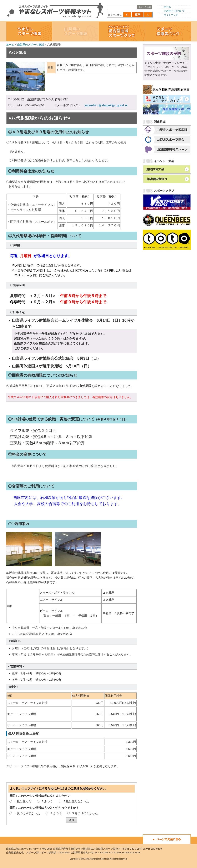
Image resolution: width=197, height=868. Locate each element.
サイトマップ (171, 15)
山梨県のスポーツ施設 (31, 45)
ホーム (167, 7)
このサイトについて (174, 11)
